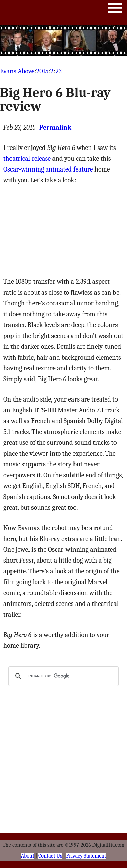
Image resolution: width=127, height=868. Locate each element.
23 (58, 71)
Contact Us (50, 856)
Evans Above (17, 71)
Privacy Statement (86, 856)
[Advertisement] (64, 41)
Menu (115, 9)
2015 (43, 71)
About (28, 856)
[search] (62, 676)
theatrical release (27, 158)
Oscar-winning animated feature (48, 169)
